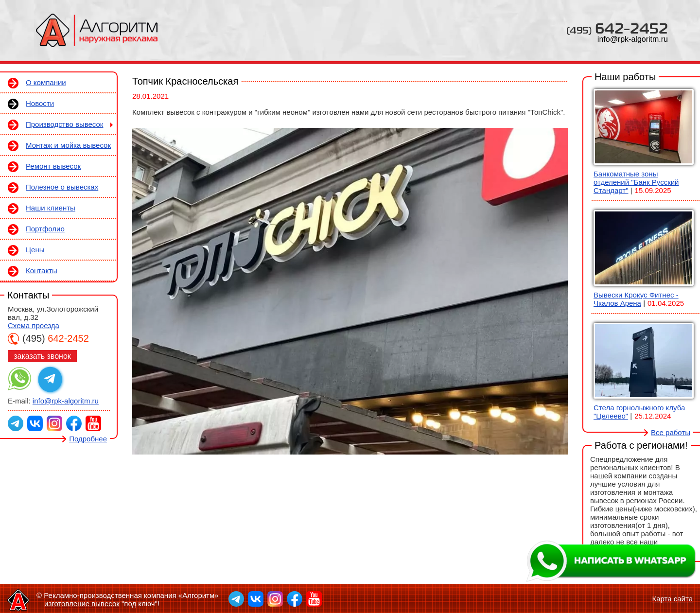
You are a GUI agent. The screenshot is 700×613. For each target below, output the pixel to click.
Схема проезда (34, 325)
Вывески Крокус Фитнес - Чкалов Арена (636, 299)
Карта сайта (672, 599)
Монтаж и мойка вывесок (68, 145)
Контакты (42, 271)
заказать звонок (42, 356)
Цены (35, 250)
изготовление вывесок (82, 604)
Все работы (671, 432)
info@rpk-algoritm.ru (633, 39)
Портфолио (45, 229)
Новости (40, 103)
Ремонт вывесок (53, 166)
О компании (46, 82)
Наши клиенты (51, 208)
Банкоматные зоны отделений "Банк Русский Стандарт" (636, 182)
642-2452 (617, 28)
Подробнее (88, 439)
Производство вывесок (64, 124)
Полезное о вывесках (62, 187)
